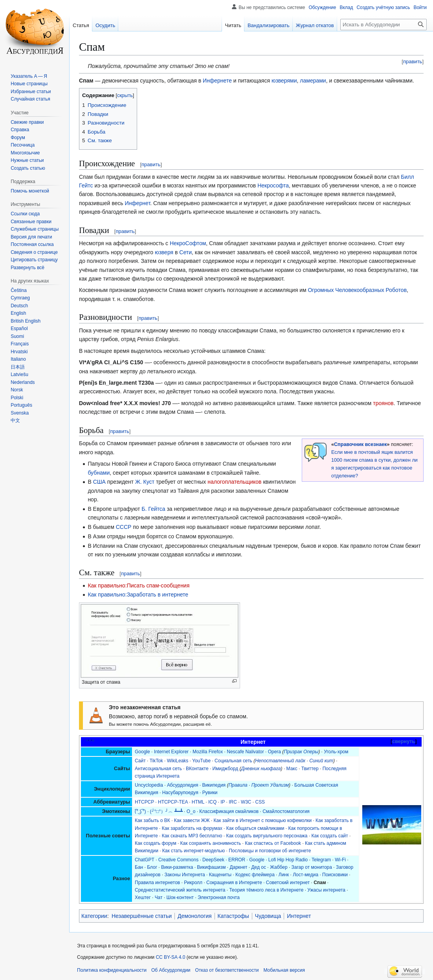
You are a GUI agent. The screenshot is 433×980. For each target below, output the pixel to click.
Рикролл (193, 883)
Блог (152, 867)
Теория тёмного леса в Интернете (266, 890)
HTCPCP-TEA (173, 802)
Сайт (140, 761)
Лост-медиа (305, 875)
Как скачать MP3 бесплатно (192, 836)
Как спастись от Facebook (273, 843)
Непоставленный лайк (280, 761)
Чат (159, 897)
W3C (246, 802)
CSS (260, 802)
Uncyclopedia (149, 785)
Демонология (195, 916)
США (99, 482)
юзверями (284, 81)
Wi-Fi (340, 860)
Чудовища (268, 916)
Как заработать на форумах (192, 828)
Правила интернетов (157, 883)
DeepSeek (213, 860)
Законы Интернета (184, 875)
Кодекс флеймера (255, 875)
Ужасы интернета (326, 890)
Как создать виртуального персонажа (267, 836)
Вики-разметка (177, 867)
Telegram (321, 860)
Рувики (210, 793)
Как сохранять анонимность (211, 843)
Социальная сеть (233, 761)
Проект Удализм (270, 785)
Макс (292, 769)
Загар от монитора (312, 867)
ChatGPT (145, 860)
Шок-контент (180, 897)
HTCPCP (144, 802)
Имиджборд (226, 769)
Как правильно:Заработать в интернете (138, 595)
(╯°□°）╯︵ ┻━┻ (166, 811)
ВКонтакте (197, 769)
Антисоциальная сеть (158, 769)
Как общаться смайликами (255, 828)
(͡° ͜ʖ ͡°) (140, 811)
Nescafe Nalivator (245, 752)
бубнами (99, 473)
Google (142, 752)
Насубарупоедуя (180, 793)
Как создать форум (156, 843)
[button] (28, 268)
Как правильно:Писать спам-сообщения (139, 585)
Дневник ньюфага (261, 769)
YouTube (201, 761)
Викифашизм (211, 867)
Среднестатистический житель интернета (180, 890)
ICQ (212, 802)
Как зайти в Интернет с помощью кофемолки (263, 820)
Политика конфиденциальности (112, 970)
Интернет (299, 916)
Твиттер (310, 769)
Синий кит (321, 761)
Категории (94, 916)
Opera (274, 752)
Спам (320, 883)
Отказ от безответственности (227, 970)
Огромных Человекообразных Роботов (357, 290)
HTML (198, 802)
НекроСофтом (188, 243)
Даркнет (238, 867)
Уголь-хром (336, 752)
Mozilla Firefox (208, 752)
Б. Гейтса (153, 509)
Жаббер (279, 867)
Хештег (143, 897)
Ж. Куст (145, 482)
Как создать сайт (330, 836)
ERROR (237, 860)
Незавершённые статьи (142, 916)
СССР (124, 527)
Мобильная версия (284, 970)
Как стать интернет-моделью (194, 851)
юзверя (164, 252)
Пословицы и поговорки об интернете (270, 851)
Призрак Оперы (301, 752)
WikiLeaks (178, 761)
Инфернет (137, 203)
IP (223, 802)
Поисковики (335, 875)
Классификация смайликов (229, 811)
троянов (383, 403)
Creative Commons (178, 860)
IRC (233, 802)
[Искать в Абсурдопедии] (383, 25)
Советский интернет (288, 883)
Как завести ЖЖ (192, 820)
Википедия (214, 785)
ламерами (313, 81)
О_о (191, 811)
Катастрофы (233, 916)
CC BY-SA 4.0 (170, 957)
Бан (139, 867)
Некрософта (273, 185)
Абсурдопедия (183, 785)
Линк (284, 875)
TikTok (156, 761)
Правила (238, 785)
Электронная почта (219, 897)
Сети (185, 252)
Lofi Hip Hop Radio (288, 860)
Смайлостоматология (286, 811)
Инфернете (217, 81)
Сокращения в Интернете (234, 883)
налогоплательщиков (234, 482)
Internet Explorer (171, 752)
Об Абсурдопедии (171, 970)
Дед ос (258, 867)
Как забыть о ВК (152, 820)
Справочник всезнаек (360, 444)
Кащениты (220, 875)
